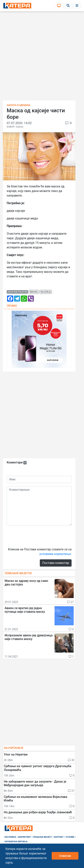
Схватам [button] (65, 856)
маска (34, 292)
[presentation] (36, 536)
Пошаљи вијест (42, 837)
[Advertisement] (42, 57)
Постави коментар (56, 563)
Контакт (59, 837)
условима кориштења (55, 554)
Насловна (10, 837)
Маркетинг (25, 837)
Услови (70, 837)
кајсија (46, 292)
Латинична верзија (16, 842)
